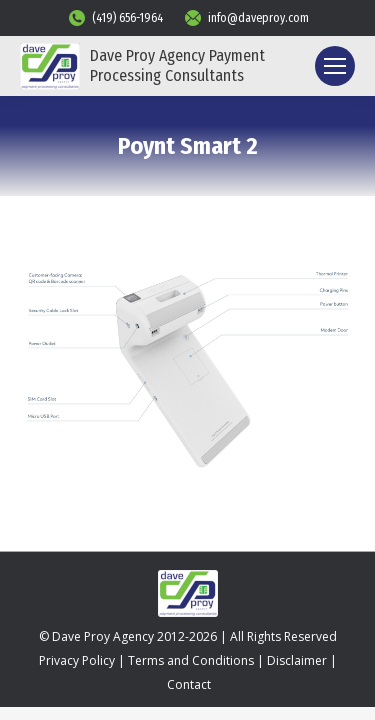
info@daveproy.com (246, 18)
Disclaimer (297, 660)
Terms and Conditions (191, 660)
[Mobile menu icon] (335, 66)
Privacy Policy (77, 660)
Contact (189, 684)
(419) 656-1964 (115, 18)
